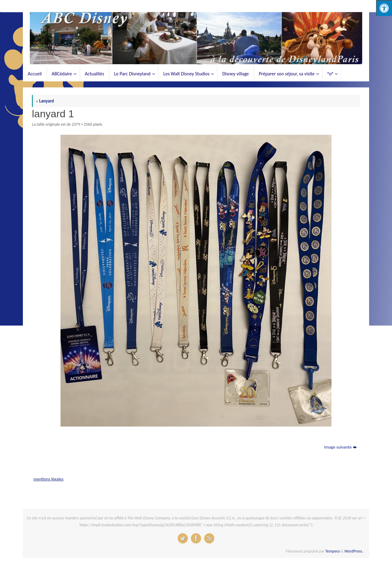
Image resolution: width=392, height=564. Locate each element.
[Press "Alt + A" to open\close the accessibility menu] (384, 8)
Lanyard (45, 101)
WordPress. (354, 551)
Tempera (333, 551)
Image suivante (340, 447)
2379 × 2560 (82, 124)
